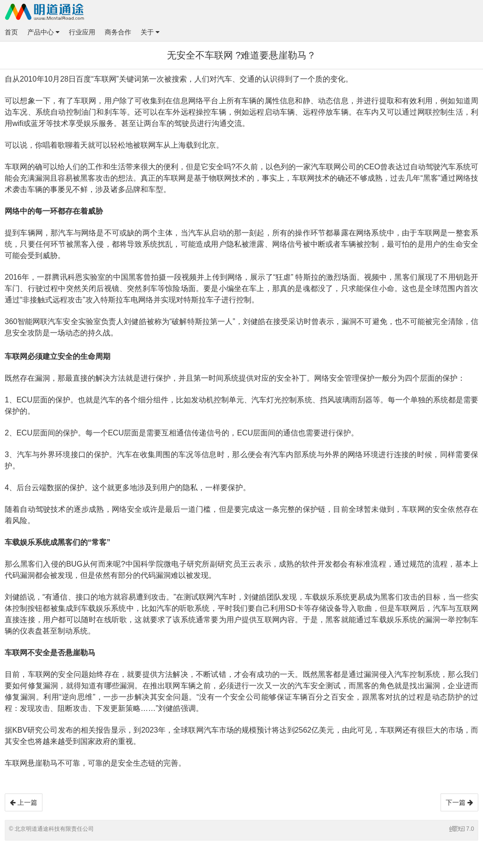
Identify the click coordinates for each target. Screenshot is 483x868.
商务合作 (118, 32)
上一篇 (24, 802)
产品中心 (43, 32)
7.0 (462, 829)
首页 (11, 32)
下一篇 (459, 802)
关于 (150, 32)
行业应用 (82, 32)
